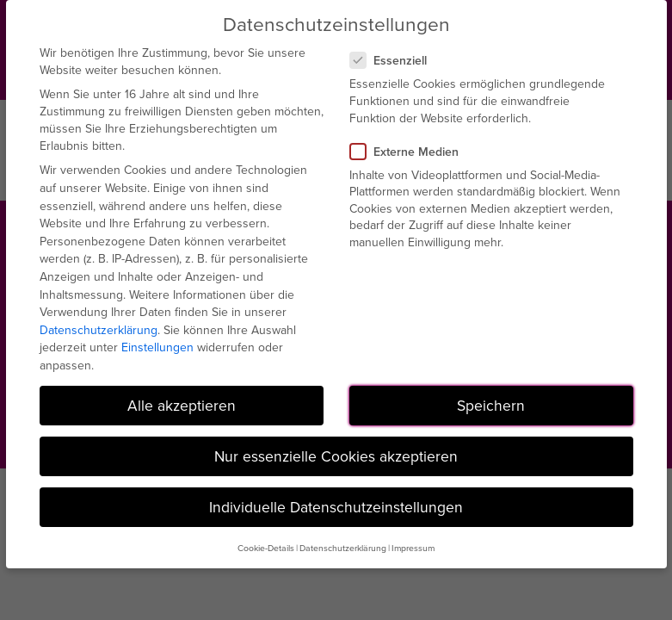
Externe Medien (411, 152)
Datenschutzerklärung (99, 330)
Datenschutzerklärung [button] (343, 548)
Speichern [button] (491, 405)
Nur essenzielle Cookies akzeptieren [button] (336, 456)
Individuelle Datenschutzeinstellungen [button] (336, 507)
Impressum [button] (413, 548)
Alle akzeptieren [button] (182, 405)
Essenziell (395, 60)
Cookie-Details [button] (266, 548)
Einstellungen (157, 347)
